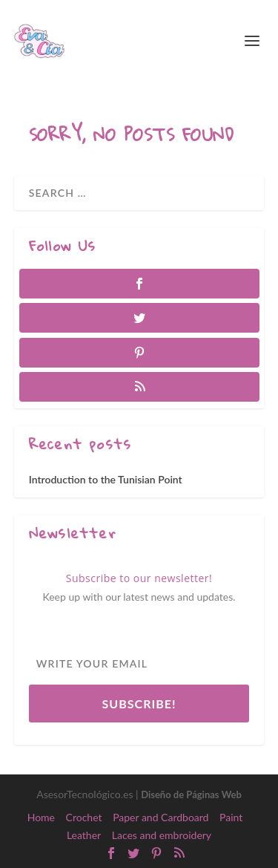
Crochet (84, 817)
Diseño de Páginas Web (191, 794)
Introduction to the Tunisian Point (106, 479)
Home (41, 817)
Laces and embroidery (162, 835)
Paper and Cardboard (160, 817)
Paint (231, 817)
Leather (84, 835)
